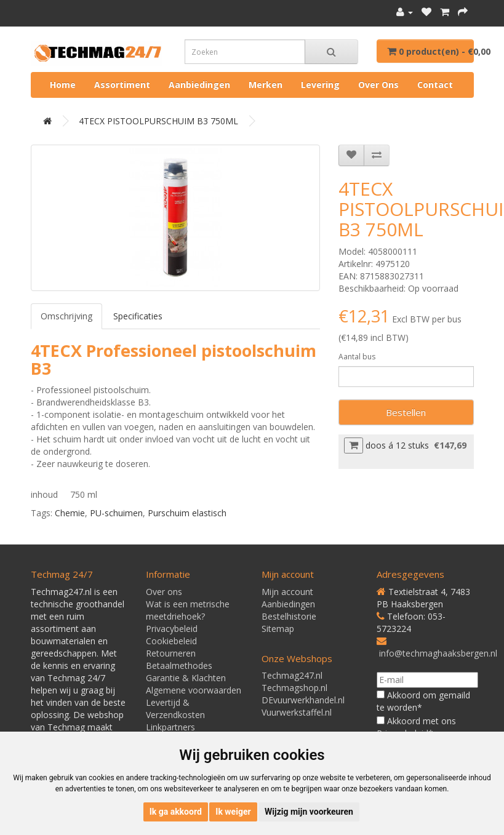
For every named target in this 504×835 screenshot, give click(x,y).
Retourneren (171, 653)
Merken (266, 85)
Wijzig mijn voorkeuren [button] (309, 812)
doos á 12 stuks (397, 445)
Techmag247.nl (292, 675)
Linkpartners (170, 727)
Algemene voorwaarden (194, 690)
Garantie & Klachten (186, 678)
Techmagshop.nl (294, 688)
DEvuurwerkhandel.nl (303, 700)
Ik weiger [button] (233, 812)
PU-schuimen (116, 513)
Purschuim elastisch (187, 513)
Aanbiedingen (199, 85)
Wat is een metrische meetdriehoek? (188, 610)
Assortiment (122, 85)
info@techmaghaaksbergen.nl (438, 653)
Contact (435, 85)
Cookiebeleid (171, 641)
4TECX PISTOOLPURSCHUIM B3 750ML (158, 121)
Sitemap (278, 629)
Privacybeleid (172, 629)
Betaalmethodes (179, 665)
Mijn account (287, 592)
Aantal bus (357, 357)
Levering (320, 85)
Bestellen (406, 412)
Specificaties (138, 316)
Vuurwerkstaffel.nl (297, 712)
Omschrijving (66, 316)
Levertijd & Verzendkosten (175, 709)
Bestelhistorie (289, 616)
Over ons (378, 85)
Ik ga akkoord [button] (176, 812)
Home (63, 85)
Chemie (70, 513)
